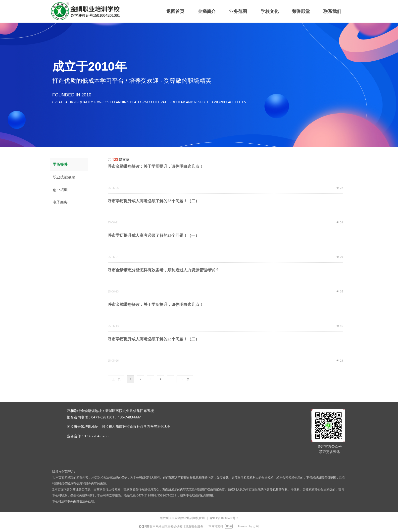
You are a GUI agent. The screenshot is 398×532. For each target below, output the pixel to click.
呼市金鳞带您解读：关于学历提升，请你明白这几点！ (155, 166)
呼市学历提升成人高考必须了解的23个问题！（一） (153, 235)
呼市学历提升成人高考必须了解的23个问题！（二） (153, 201)
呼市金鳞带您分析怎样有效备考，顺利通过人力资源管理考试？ (163, 270)
